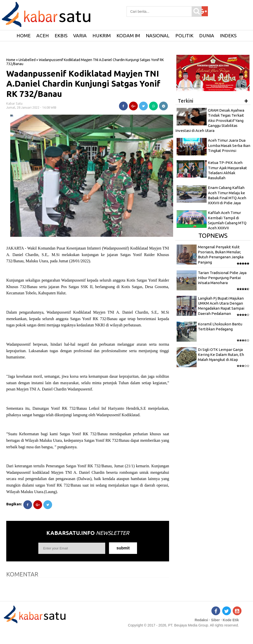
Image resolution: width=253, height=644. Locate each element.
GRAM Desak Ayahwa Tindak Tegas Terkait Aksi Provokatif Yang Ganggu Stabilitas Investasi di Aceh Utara (210, 120)
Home (11, 60)
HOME (24, 36)
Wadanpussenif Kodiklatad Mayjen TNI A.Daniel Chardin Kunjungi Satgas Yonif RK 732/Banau (83, 84)
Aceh (43, 36)
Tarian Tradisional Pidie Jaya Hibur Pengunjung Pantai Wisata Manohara (222, 278)
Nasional (158, 36)
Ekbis (61, 36)
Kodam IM (128, 36)
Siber (215, 620)
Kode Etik (231, 620)
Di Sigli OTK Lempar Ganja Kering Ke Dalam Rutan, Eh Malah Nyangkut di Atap (221, 355)
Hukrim (102, 36)
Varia (80, 36)
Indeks (228, 36)
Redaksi (201, 620)
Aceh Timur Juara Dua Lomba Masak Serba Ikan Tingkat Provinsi (229, 145)
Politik (184, 36)
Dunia (207, 36)
